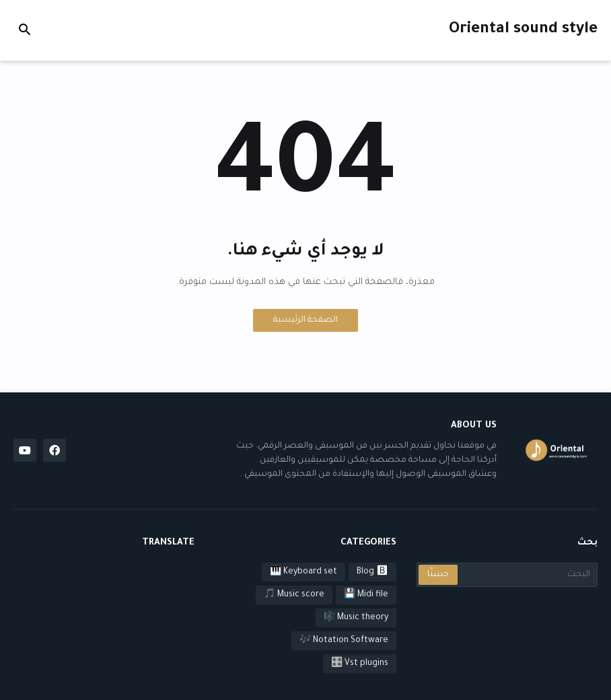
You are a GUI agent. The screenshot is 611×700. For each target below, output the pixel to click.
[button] (25, 30)
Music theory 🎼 (356, 618)
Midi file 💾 (366, 595)
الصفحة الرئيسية (305, 320)
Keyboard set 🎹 (303, 572)
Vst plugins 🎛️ (360, 664)
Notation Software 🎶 (344, 641)
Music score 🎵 (294, 595)
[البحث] (527, 575)
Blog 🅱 (372, 572)
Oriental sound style (523, 30)
